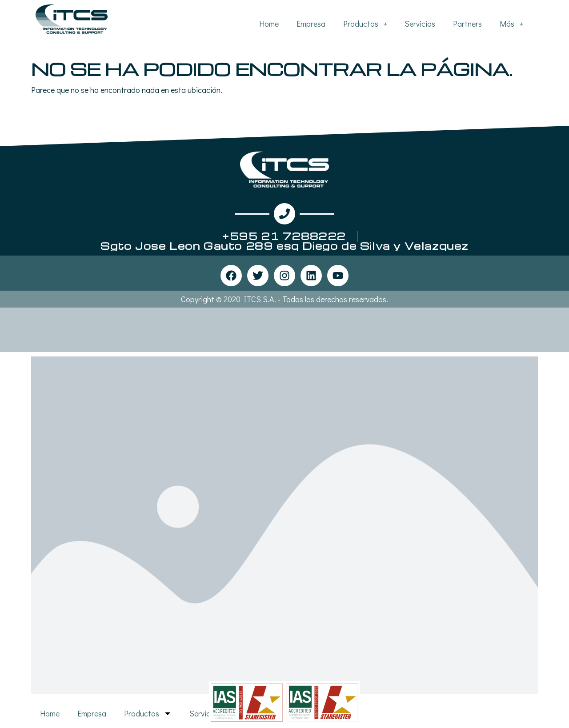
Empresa (311, 24)
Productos (365, 24)
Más (511, 24)
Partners (467, 24)
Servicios (420, 24)
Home (269, 24)
